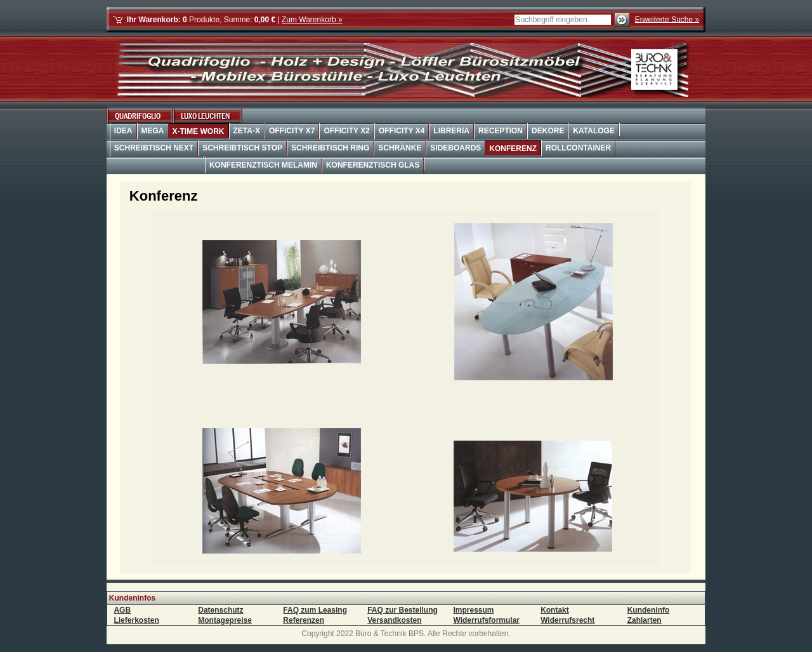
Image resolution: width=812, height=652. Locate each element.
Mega (153, 131)
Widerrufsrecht (567, 620)
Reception (501, 131)
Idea (123, 131)
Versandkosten (394, 620)
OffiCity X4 (402, 131)
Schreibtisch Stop (242, 148)
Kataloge (594, 131)
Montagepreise (225, 620)
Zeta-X (247, 131)
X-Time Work (199, 131)
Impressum (473, 610)
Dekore (548, 131)
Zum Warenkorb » (312, 20)
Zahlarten (645, 620)
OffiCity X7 (292, 131)
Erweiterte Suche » (667, 19)
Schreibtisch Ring (330, 148)
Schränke (400, 148)
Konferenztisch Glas (373, 165)
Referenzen (304, 620)
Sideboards (455, 148)
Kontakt (555, 610)
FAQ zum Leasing (315, 610)
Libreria (451, 131)
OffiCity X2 (346, 131)
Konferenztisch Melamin (263, 165)
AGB (122, 610)
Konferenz (513, 149)
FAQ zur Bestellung (403, 610)
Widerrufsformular (486, 620)
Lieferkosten (136, 620)
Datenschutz (220, 610)
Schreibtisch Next (154, 148)
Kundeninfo (649, 610)
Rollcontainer (578, 148)
